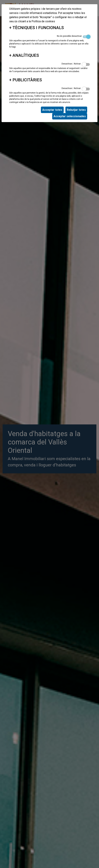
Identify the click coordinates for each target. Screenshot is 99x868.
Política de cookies (43, 21)
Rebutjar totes (76, 110)
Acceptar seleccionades (70, 116)
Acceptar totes (52, 110)
